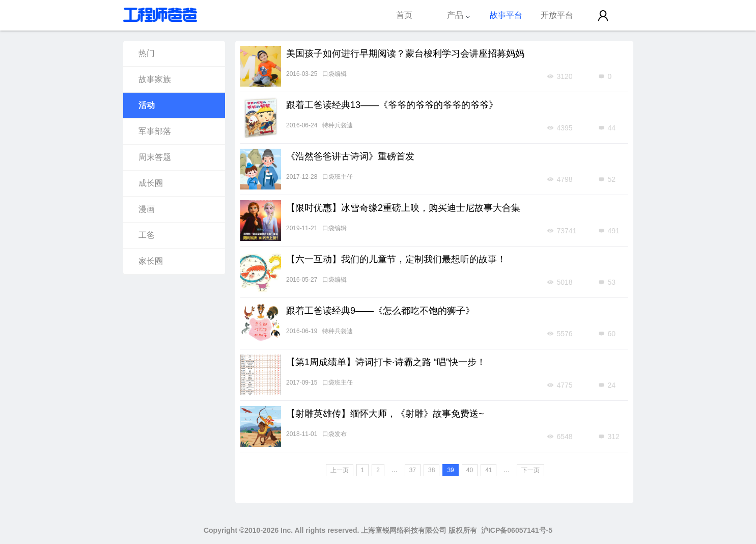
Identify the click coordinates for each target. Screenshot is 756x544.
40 (470, 470)
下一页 (530, 470)
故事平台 (506, 15)
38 (431, 470)
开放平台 (557, 15)
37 (413, 470)
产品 (459, 15)
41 (488, 470)
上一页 (340, 470)
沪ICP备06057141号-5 (517, 530)
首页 (404, 15)
